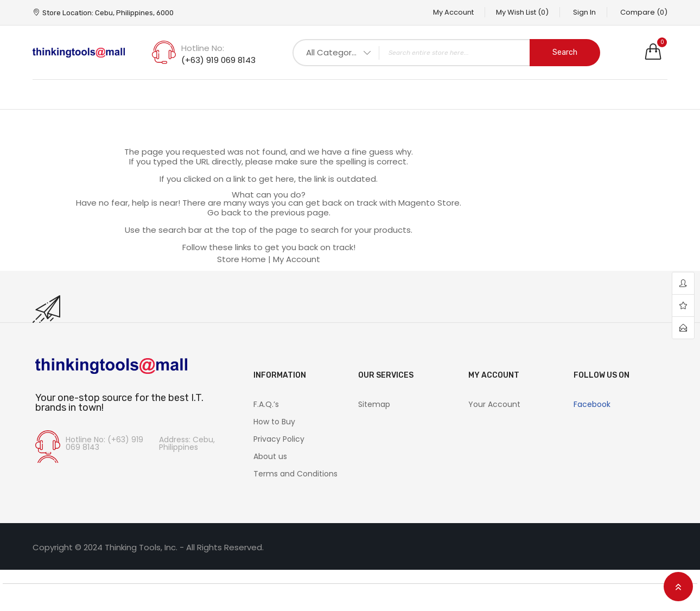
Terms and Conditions (295, 474)
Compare (644, 12)
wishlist (683, 306)
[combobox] (446, 53)
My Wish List (522, 12)
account (683, 284)
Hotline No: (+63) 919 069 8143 (104, 443)
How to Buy (274, 422)
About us (270, 456)
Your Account (494, 404)
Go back (224, 212)
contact (683, 328)
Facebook (592, 404)
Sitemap (374, 404)
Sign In (584, 12)
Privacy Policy (279, 439)
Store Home (241, 259)
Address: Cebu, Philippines (187, 443)
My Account (453, 12)
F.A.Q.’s (266, 404)
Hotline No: (203, 48)
